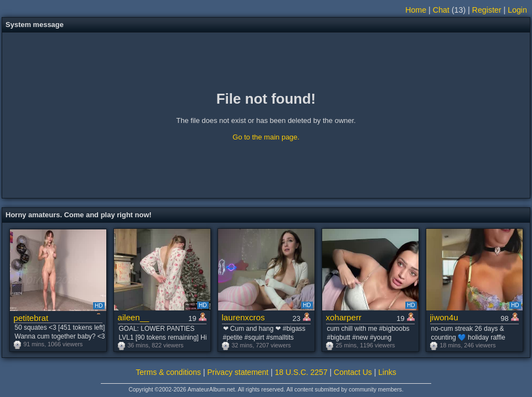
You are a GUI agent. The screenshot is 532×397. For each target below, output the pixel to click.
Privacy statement (238, 372)
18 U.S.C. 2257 (301, 372)
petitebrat (31, 318)
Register (487, 10)
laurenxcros (243, 317)
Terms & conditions (169, 372)
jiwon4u (444, 317)
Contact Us (353, 372)
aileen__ (134, 317)
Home (416, 10)
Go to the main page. (266, 137)
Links (387, 372)
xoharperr (344, 317)
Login (517, 10)
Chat (441, 10)
